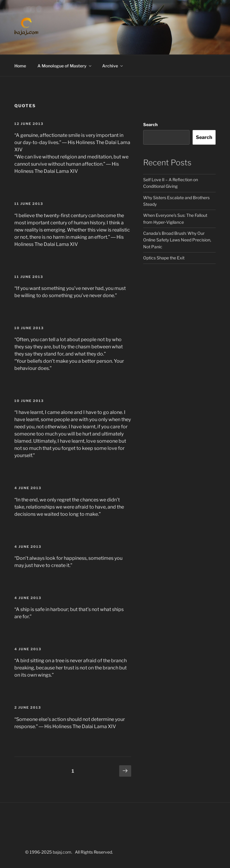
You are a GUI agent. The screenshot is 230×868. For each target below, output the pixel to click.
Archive (113, 66)
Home (20, 66)
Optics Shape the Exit (164, 258)
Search (150, 124)
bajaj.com (62, 852)
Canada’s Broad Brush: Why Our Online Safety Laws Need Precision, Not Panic (177, 240)
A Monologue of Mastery (65, 66)
